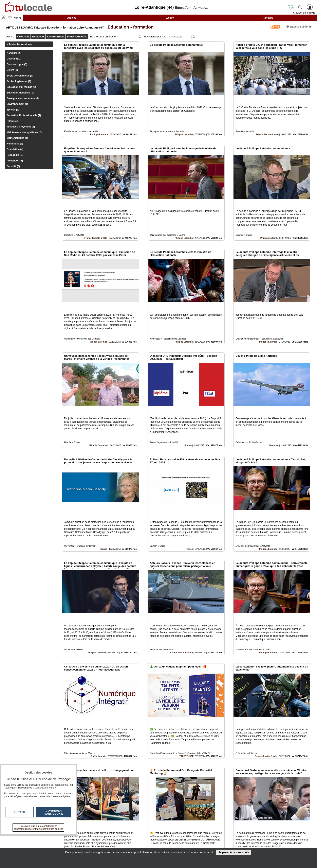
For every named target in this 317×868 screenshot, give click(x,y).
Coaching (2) (14, 59)
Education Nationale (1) (20, 93)
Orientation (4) (15, 149)
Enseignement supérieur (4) (23, 98)
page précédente (299, 26)
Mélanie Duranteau (99, 409)
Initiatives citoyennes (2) (21, 127)
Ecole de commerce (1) (20, 76)
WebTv (170, 18)
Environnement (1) (17, 104)
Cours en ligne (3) (17, 64)
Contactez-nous (137, 837)
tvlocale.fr (67, 838)
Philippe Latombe (99, 125)
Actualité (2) (14, 53)
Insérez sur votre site (296, 800)
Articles (72, 18)
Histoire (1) (13, 121)
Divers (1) (12, 70)
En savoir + (134, 841)
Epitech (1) (13, 110)
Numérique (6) (15, 144)
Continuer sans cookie (54, 812)
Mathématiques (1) (17, 138)
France (188, 409)
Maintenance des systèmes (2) (24, 132)
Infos (202, 837)
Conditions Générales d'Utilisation (212, 841)
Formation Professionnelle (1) (24, 115)
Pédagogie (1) (15, 155)
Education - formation (129, 27)
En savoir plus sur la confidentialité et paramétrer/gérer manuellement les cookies (39, 828)
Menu (17, 18)
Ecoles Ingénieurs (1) (19, 81)
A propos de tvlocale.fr (141, 846)
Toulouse (274, 409)
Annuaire (268, 18)
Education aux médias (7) (21, 87)
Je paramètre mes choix (234, 852)
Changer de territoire (304, 13)
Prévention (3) (15, 161)
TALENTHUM (186, 692)
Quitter (19, 812)
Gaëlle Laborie (98, 692)
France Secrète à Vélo (267, 125)
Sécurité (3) (13, 166)
